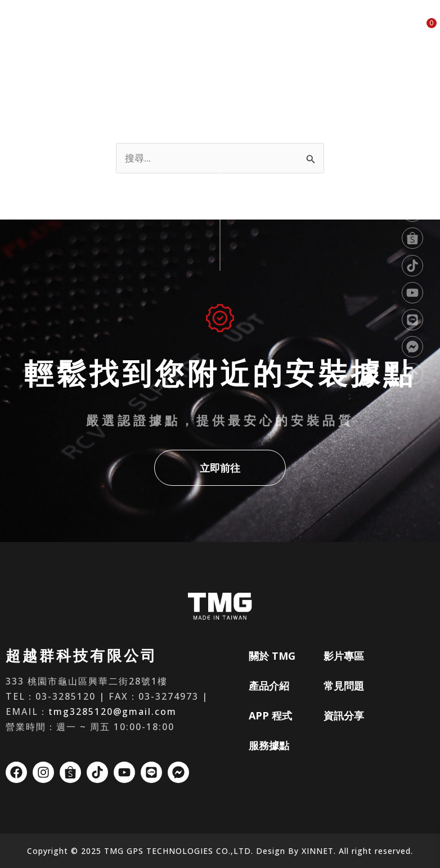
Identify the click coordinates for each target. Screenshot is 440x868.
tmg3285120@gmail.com (113, 712)
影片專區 (300, 30)
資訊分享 (390, 30)
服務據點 (255, 30)
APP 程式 (211, 30)
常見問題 (345, 30)
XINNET (318, 851)
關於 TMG (120, 30)
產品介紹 (166, 30)
